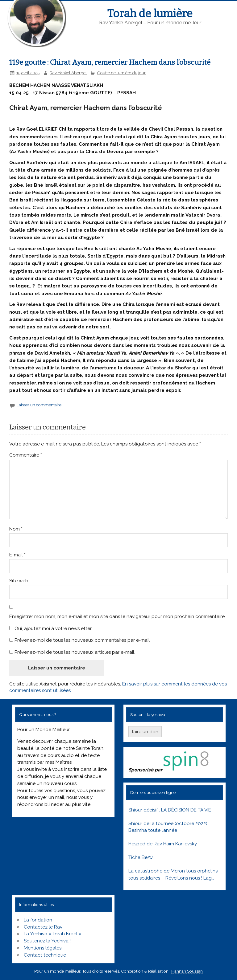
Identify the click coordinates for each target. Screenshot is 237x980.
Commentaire (26, 455)
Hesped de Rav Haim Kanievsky (163, 844)
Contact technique (45, 955)
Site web (19, 581)
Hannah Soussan (187, 971)
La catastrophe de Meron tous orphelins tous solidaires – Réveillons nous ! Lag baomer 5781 (173, 875)
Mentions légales (43, 948)
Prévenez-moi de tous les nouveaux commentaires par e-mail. (83, 640)
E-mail (17, 555)
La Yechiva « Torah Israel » (53, 934)
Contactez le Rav (43, 927)
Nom (16, 529)
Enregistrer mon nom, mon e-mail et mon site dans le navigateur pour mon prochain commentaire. (117, 616)
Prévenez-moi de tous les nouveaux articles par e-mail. (75, 652)
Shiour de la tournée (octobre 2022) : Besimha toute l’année (169, 827)
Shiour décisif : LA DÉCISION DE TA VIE (170, 810)
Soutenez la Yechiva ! (47, 941)
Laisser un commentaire (39, 405)
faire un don (145, 732)
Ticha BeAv (141, 857)
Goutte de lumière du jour (121, 73)
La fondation (38, 920)
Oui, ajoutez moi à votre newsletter (50, 628)
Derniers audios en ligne (153, 792)
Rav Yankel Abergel (68, 73)
